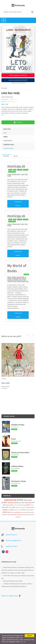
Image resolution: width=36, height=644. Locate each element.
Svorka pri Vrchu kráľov (20, 453)
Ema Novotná (15, 455)
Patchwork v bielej (18, 481)
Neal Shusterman (16, 441)
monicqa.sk (16, 166)
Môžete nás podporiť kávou (11, 596)
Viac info (23, 642)
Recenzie (6, 156)
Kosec (14, 439)
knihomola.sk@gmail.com (13, 541)
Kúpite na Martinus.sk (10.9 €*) (18, 75)
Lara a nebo (6, 383)
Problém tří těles (18, 425)
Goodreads (5, 99)
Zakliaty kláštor (17, 466)
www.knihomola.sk (11, 535)
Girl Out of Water (9, 148)
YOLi (3, 104)
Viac (3, 115)
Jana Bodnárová (16, 483)
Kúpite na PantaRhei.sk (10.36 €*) (18, 80)
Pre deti (4, 88)
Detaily (16, 156)
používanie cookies (12, 546)
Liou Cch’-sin (15, 427)
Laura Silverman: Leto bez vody (17, 175)
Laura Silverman (7, 97)
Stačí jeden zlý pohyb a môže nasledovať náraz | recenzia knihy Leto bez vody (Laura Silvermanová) (18, 279)
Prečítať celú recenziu (18, 204)
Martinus (4, 102)
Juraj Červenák (15, 469)
